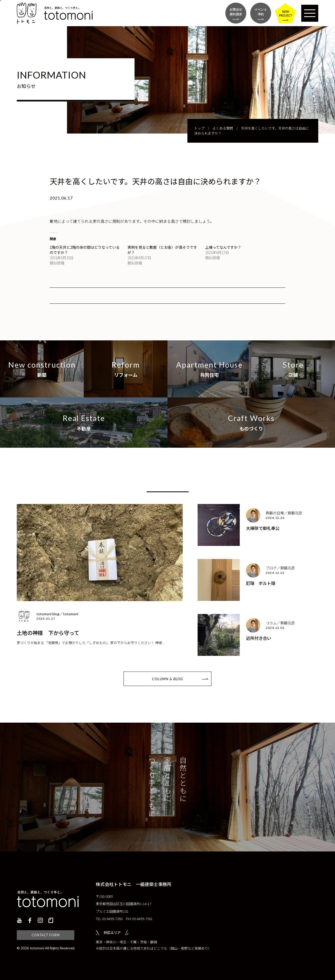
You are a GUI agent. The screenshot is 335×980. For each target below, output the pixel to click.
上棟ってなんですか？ (223, 247)
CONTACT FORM (46, 935)
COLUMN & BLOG (167, 679)
